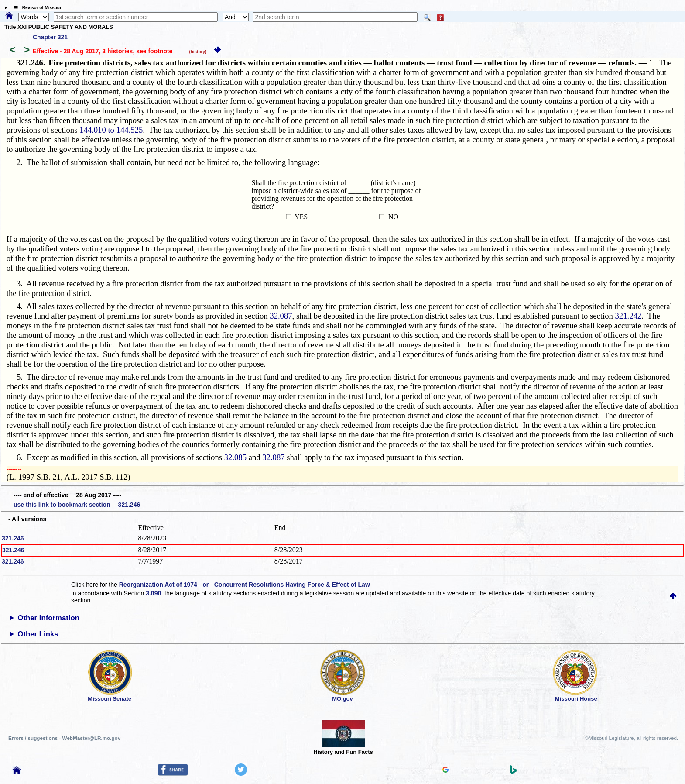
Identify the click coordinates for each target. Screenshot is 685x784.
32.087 (281, 316)
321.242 (628, 316)
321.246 (13, 538)
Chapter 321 (50, 37)
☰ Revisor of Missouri (36, 8)
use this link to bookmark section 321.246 (77, 505)
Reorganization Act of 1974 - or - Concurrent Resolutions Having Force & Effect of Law (245, 585)
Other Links (38, 634)
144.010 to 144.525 (111, 130)
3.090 (153, 593)
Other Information (48, 618)
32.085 (235, 457)
